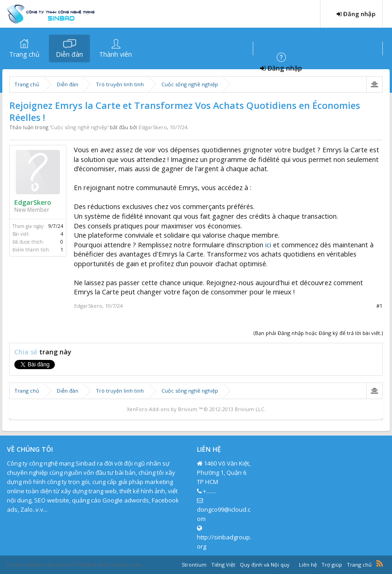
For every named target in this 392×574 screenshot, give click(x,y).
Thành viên (116, 54)
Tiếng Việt (223, 565)
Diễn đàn (69, 54)
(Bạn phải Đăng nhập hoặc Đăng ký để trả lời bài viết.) (318, 333)
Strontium (194, 565)
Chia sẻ (27, 352)
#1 (379, 306)
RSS (380, 563)
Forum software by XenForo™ (74, 565)
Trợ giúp (332, 565)
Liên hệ (308, 565)
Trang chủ (24, 54)
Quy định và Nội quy (265, 565)
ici (268, 245)
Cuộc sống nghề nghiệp (79, 127)
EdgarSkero (153, 127)
